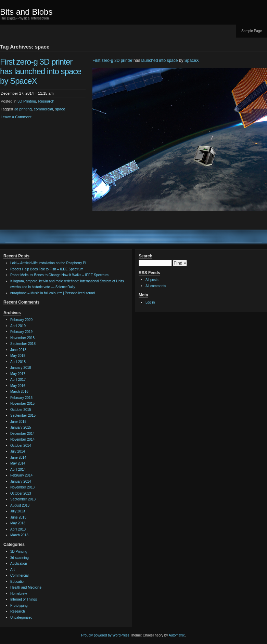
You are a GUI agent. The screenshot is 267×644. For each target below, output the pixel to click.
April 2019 (18, 326)
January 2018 (21, 368)
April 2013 (18, 529)
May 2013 (18, 523)
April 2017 (18, 380)
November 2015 (22, 404)
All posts (152, 280)
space (60, 109)
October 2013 (21, 493)
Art (12, 570)
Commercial (19, 575)
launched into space (160, 61)
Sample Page (252, 31)
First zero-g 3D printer (112, 61)
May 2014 (18, 463)
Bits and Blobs (26, 12)
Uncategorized (21, 618)
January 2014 (21, 481)
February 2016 (21, 398)
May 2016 (18, 386)
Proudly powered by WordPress (105, 635)
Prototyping (19, 606)
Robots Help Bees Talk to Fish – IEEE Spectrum (47, 269)
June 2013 (18, 517)
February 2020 (21, 320)
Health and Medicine (26, 587)
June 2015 (18, 422)
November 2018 (22, 338)
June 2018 (18, 350)
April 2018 (18, 362)
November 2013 (22, 487)
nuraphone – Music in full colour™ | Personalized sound (53, 293)
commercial (43, 109)
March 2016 (19, 392)
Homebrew (18, 594)
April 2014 (18, 469)
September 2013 (23, 499)
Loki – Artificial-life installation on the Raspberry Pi (48, 263)
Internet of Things (24, 599)
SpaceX (192, 61)
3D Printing (27, 101)
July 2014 (18, 451)
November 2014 (22, 439)
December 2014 (22, 434)
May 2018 (18, 356)
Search (145, 256)
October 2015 (21, 410)
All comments (156, 286)
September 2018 (23, 344)
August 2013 (20, 505)
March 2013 (19, 535)
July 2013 (18, 511)
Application (19, 563)
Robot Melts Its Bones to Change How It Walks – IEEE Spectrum (59, 275)
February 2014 (21, 475)
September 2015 (23, 415)
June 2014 (18, 458)
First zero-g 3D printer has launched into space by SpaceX (41, 71)
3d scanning (20, 558)
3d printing (23, 109)
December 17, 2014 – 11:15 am (27, 93)
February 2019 (21, 332)
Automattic (177, 635)
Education (18, 582)
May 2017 (18, 374)
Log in (150, 302)
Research (46, 101)
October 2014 (21, 446)
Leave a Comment (16, 117)
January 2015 (21, 427)
